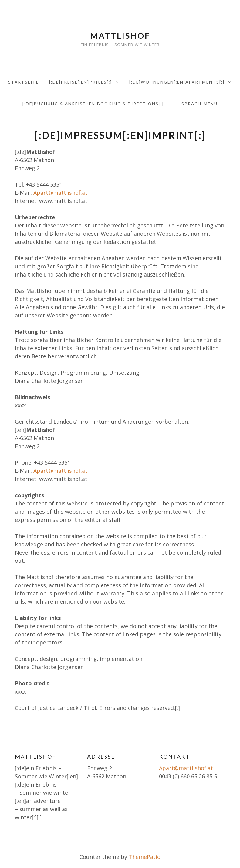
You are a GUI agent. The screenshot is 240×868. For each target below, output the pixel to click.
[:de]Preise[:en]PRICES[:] (81, 82)
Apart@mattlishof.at (60, 193)
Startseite (24, 82)
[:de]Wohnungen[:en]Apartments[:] (177, 82)
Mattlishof (120, 36)
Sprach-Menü (199, 104)
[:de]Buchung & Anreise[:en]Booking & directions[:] (93, 104)
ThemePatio (145, 857)
